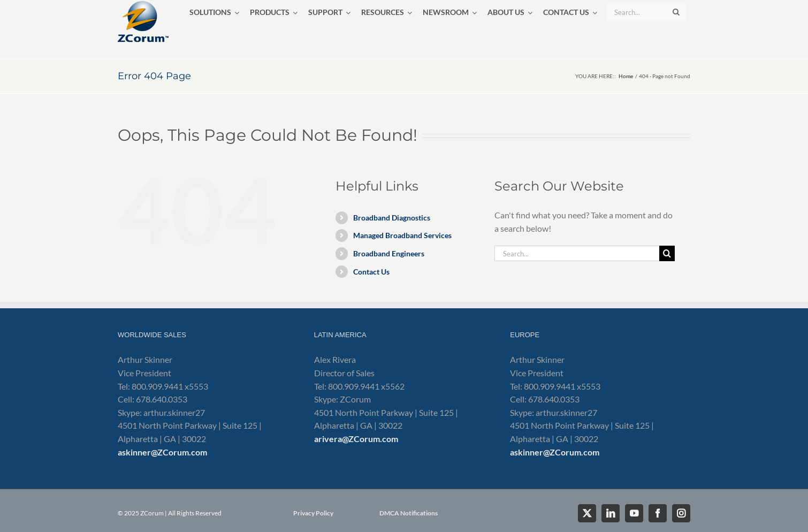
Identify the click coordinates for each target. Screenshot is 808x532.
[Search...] (577, 253)
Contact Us (371, 272)
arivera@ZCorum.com (356, 439)
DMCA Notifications (409, 513)
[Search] (667, 253)
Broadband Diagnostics (392, 218)
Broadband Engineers (389, 253)
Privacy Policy (313, 513)
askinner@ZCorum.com (162, 452)
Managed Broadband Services (402, 235)
